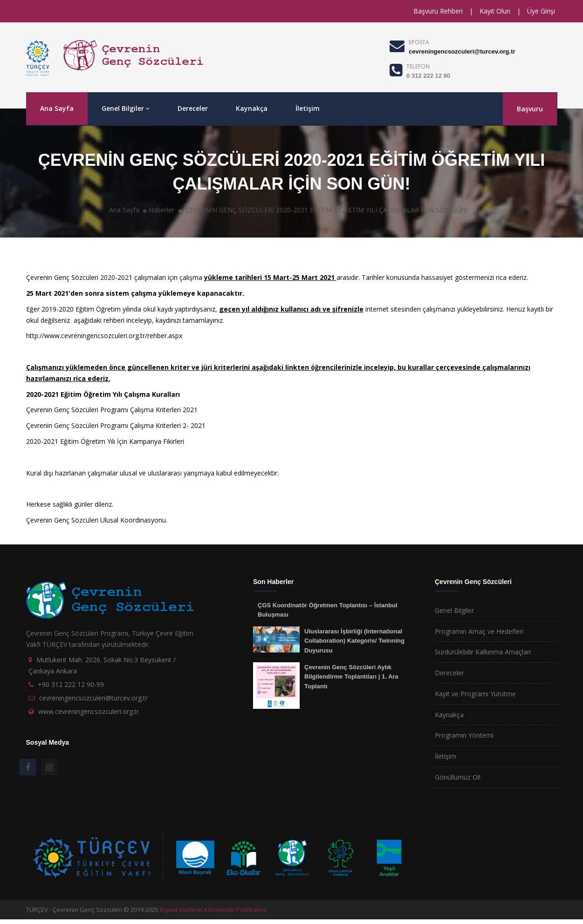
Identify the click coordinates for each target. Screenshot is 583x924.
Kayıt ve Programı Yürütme (475, 694)
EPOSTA (419, 42)
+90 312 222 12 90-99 (71, 684)
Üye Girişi (541, 11)
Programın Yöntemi (464, 735)
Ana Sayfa (57, 108)
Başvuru (530, 109)
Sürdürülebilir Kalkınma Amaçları (483, 652)
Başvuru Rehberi (438, 11)
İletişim (308, 108)
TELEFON (418, 66)
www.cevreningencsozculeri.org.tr (89, 711)
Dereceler (193, 108)
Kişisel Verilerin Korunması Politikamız (213, 910)
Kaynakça (252, 108)
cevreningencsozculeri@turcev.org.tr (462, 51)
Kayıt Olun (495, 11)
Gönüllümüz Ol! (458, 777)
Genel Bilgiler (126, 108)
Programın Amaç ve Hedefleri (479, 631)
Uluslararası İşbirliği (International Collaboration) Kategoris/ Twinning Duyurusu (354, 641)
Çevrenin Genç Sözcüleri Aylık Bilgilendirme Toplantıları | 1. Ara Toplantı (351, 677)
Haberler (161, 210)
